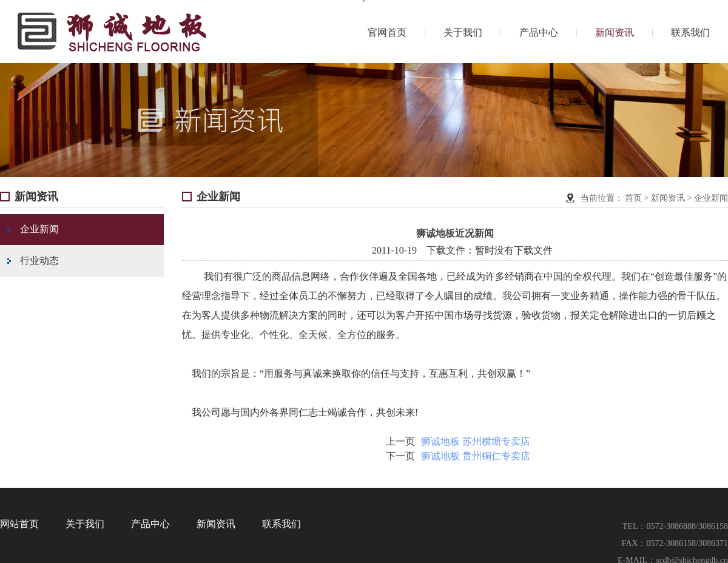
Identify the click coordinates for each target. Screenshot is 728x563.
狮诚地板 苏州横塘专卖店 (476, 441)
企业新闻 (33, 229)
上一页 (400, 441)
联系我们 (690, 32)
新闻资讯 (615, 32)
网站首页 (19, 524)
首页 (633, 198)
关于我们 (463, 32)
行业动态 (33, 261)
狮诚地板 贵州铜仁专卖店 (476, 456)
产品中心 (539, 32)
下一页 (400, 456)
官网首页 (387, 32)
